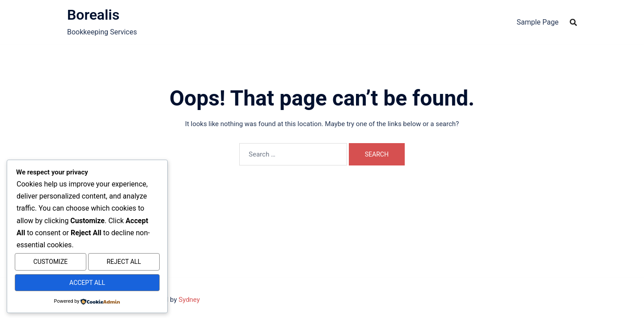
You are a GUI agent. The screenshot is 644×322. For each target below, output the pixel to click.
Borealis (93, 15)
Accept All (87, 284)
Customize (51, 264)
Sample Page (538, 22)
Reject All (124, 264)
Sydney (189, 300)
